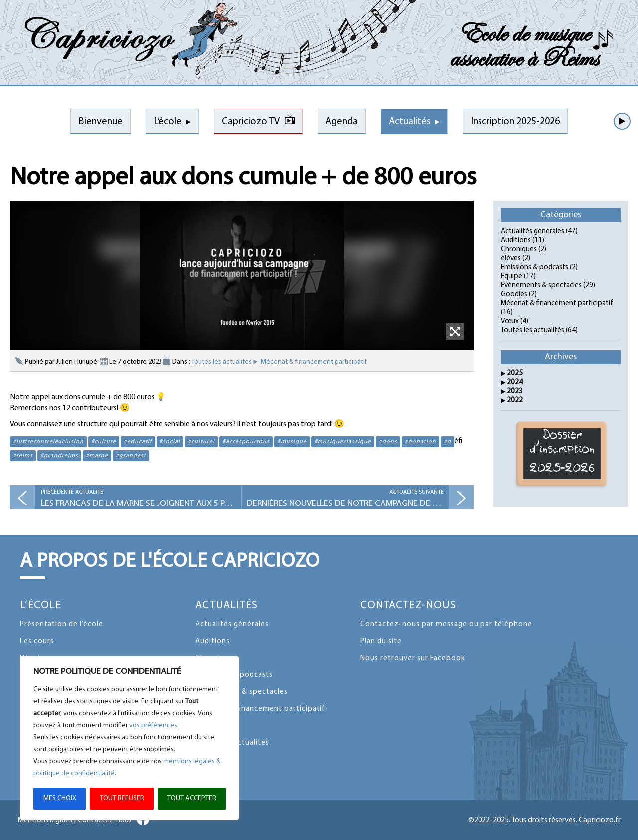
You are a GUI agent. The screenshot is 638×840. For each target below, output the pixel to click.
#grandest (131, 456)
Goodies (514, 294)
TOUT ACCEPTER (192, 798)
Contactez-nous (408, 605)
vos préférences (153, 726)
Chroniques (519, 250)
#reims (23, 456)
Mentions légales (45, 820)
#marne (97, 456)
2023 (515, 392)
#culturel (201, 442)
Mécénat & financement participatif (314, 362)
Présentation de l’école (62, 624)
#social (170, 442)
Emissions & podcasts (535, 267)
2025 (515, 374)
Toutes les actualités (222, 362)
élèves (511, 258)
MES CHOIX (60, 798)
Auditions (516, 241)
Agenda (342, 122)
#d (447, 442)
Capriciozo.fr (600, 820)
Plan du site (381, 641)
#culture (104, 442)
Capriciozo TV (251, 122)
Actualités (410, 122)
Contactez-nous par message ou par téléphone (446, 624)
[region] (130, 738)
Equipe (512, 276)
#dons (388, 442)
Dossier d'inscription (562, 454)
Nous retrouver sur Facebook (413, 658)
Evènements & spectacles (541, 285)
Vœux (510, 321)
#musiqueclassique (343, 442)
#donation (420, 442)
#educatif (138, 442)
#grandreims (59, 456)
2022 (515, 401)
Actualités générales (533, 232)
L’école (168, 122)
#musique (292, 442)
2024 (515, 383)
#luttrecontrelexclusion (48, 442)
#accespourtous (246, 442)
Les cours (37, 641)
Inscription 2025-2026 (515, 122)
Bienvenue (100, 122)
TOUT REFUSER (122, 798)
